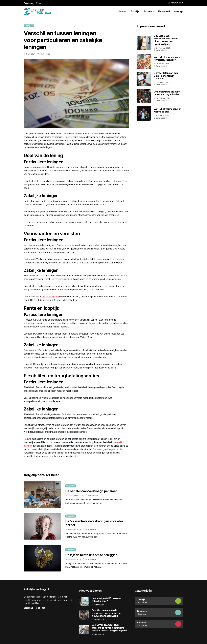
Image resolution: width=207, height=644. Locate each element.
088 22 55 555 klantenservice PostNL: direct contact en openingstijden (167, 40)
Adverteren (29, 3)
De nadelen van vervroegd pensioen (91, 491)
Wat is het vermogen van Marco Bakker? (168, 110)
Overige (179, 12)
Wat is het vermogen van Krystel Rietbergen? (168, 58)
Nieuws (122, 12)
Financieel (164, 12)
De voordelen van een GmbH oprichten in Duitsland (166, 76)
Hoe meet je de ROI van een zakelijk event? (107, 600)
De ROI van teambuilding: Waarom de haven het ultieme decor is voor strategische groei (109, 628)
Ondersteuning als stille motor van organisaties (167, 93)
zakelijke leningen (50, 297)
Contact (40, 3)
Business (149, 12)
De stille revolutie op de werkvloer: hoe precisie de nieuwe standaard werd (106, 613)
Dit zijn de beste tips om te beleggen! (92, 555)
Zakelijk (135, 12)
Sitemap (28, 608)
